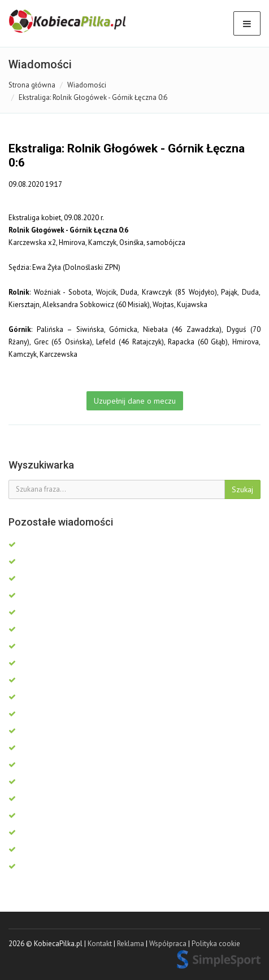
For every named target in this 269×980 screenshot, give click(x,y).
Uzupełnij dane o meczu (135, 401)
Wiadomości (87, 85)
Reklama (131, 944)
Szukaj (242, 489)
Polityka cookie (216, 944)
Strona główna (32, 85)
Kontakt (100, 944)
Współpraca (168, 944)
